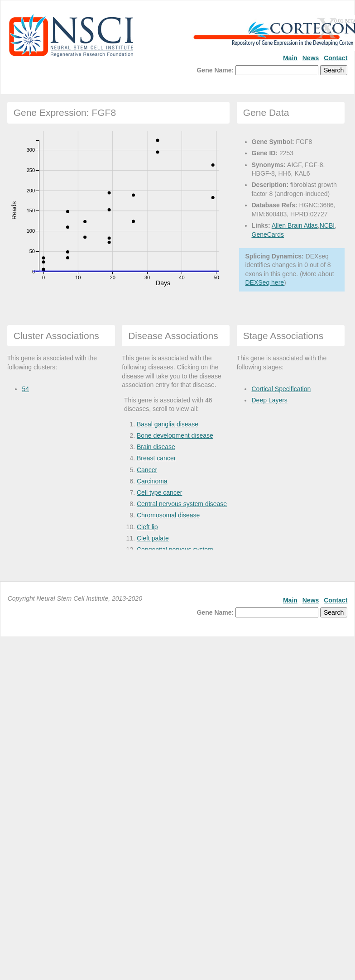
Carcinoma (152, 481)
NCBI (327, 225)
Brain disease (156, 447)
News (311, 58)
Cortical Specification (281, 389)
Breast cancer (156, 458)
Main (290, 58)
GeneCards (268, 234)
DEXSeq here (265, 282)
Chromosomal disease (168, 515)
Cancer (147, 470)
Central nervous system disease (182, 504)
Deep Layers (269, 400)
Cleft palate (153, 538)
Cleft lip (147, 527)
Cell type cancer (159, 492)
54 (25, 389)
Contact (336, 58)
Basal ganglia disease (168, 424)
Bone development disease (175, 435)
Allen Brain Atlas (295, 225)
